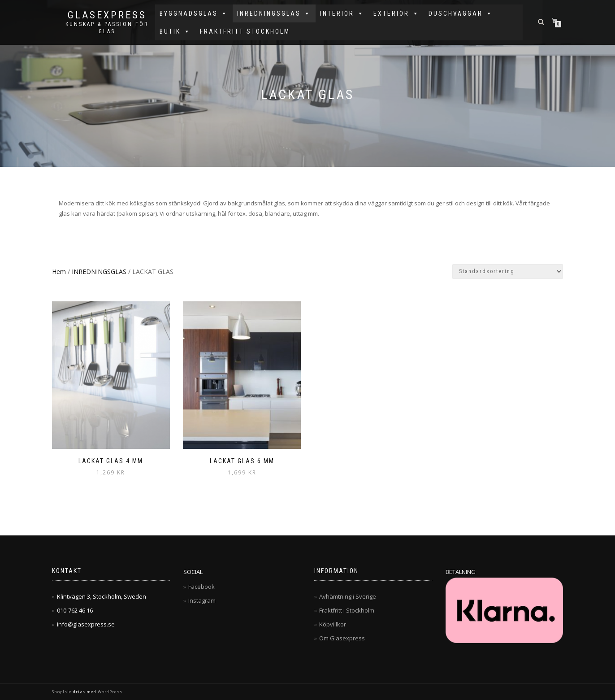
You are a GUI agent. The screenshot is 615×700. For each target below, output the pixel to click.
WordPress (109, 692)
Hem (59, 272)
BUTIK (175, 31)
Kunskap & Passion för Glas (107, 28)
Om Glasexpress (342, 638)
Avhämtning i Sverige (348, 596)
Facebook (201, 587)
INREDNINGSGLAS (274, 13)
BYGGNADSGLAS (194, 13)
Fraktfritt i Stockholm (347, 610)
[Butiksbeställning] (508, 272)
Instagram (202, 600)
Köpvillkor (333, 624)
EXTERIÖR (396, 13)
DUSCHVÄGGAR (461, 13)
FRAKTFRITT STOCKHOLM (245, 31)
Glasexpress (107, 15)
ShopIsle (63, 692)
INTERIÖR (342, 13)
